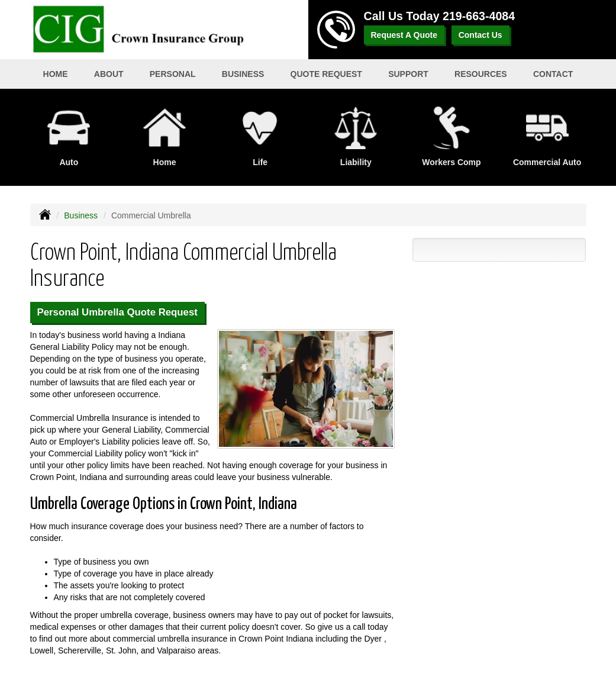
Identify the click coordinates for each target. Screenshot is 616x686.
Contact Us (480, 35)
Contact (553, 74)
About (109, 74)
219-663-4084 (479, 16)
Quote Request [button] (326, 74)
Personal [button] (173, 74)
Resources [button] (481, 74)
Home (56, 74)
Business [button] (243, 74)
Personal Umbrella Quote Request (117, 312)
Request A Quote (404, 35)
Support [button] (408, 74)
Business (81, 215)
